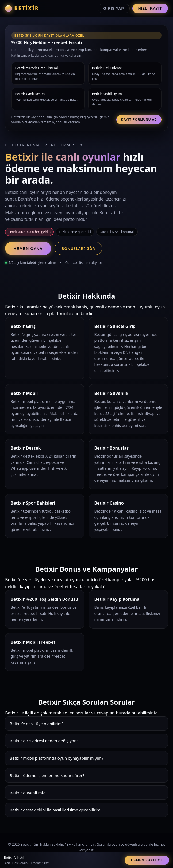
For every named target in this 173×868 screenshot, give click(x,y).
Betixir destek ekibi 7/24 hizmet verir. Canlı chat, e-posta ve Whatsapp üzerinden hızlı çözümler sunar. (86, 812)
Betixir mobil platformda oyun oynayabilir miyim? (57, 758)
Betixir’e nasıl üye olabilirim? (36, 724)
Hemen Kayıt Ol (147, 860)
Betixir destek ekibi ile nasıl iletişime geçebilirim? (56, 810)
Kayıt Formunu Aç (139, 120)
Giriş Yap (114, 8)
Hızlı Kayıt (150, 8)
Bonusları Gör (78, 248)
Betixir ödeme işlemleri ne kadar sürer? (47, 775)
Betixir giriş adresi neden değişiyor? (44, 741)
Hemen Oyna (28, 249)
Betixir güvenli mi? (27, 793)
